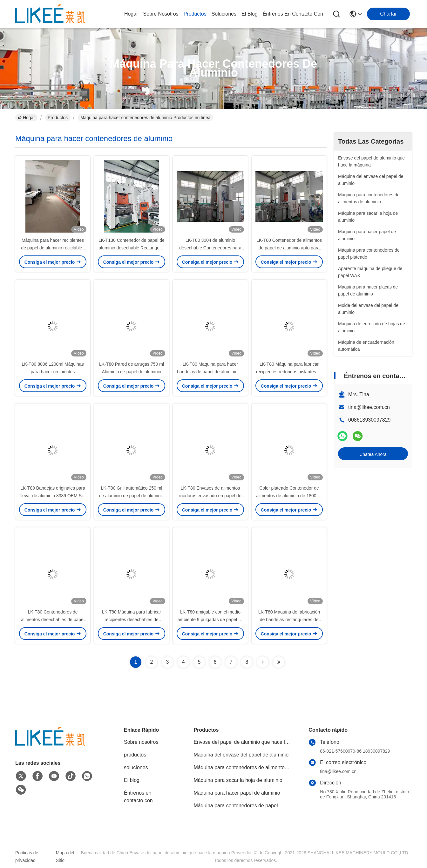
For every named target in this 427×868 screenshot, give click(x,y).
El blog (132, 780)
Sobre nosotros (141, 742)
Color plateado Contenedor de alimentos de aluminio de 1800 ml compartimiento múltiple (289, 496)
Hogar (131, 14)
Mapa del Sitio (65, 857)
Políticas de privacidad (27, 857)
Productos (58, 118)
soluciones (224, 14)
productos (195, 14)
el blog (250, 14)
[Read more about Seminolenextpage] (263, 662)
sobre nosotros (161, 14)
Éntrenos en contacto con (293, 14)
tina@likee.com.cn (369, 407)
